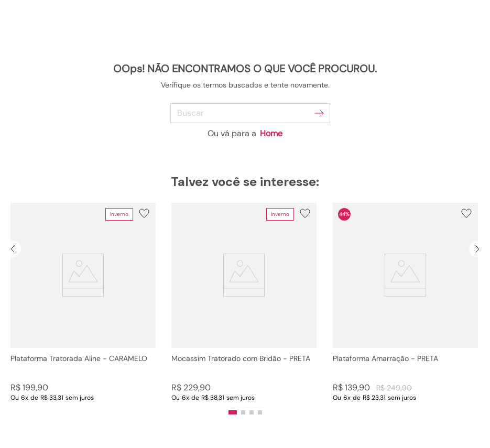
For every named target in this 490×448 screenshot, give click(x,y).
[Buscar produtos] (319, 113)
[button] (83, 302)
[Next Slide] (477, 249)
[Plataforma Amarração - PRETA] (405, 302)
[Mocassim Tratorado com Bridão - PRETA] (244, 302)
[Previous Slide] (13, 249)
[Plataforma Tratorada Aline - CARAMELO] (83, 302)
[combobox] (245, 113)
